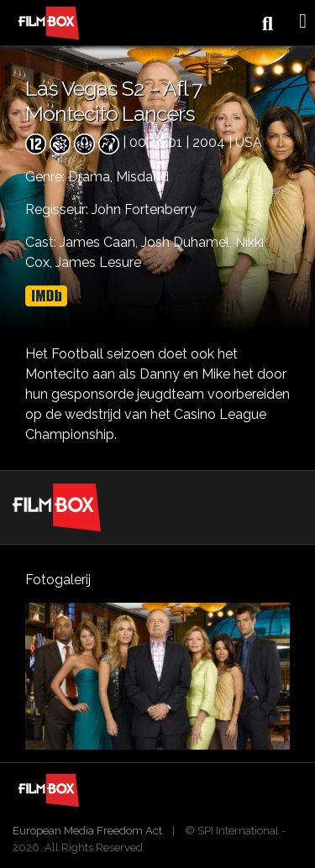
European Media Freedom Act (87, 831)
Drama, (92, 177)
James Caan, (100, 242)
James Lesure (98, 262)
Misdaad (142, 177)
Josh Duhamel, (188, 242)
